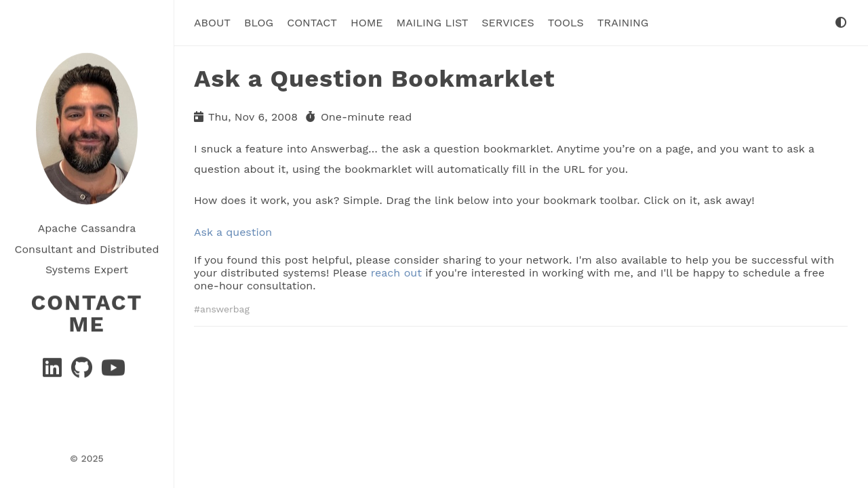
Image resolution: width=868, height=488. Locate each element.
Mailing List (433, 23)
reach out (396, 273)
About (212, 23)
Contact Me (87, 312)
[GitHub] (83, 371)
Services (508, 23)
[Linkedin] (54, 371)
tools (566, 23)
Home (367, 23)
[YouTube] (113, 371)
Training (623, 23)
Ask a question (233, 231)
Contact (312, 23)
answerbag (225, 309)
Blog (259, 23)
